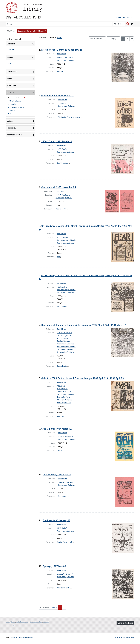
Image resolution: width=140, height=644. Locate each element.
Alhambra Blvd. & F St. (65, 58)
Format (10, 58)
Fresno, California (64, 397)
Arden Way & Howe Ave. (66, 574)
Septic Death (62, 366)
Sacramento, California (66, 60)
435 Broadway (13, 104)
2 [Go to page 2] (64, 607)
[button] (32, 31)
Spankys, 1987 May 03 (54, 566)
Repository (12, 128)
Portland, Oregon (63, 341)
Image (10, 63)
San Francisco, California (16, 107)
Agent (9, 78)
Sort (97, 39)
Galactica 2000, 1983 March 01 (57, 96)
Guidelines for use (22, 622)
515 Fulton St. (62, 389)
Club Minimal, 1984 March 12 (56, 429)
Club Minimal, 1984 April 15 (57, 475)
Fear (59, 257)
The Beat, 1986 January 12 (56, 520)
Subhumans (63, 496)
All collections (128, 17)
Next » (60, 38)
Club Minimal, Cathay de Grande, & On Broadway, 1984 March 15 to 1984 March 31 (84, 325)
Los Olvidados (62, 163)
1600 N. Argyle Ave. (64, 336)
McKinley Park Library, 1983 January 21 (62, 50)
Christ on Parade (63, 588)
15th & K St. (12, 110)
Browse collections (36, 622)
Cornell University (12, 8)
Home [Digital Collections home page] (8, 622)
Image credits (10, 626)
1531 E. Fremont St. (65, 392)
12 (113, 38)
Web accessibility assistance (125, 637)
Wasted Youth (61, 209)
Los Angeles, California (66, 352)
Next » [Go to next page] (54, 607)
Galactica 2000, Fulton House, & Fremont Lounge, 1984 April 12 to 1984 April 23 (82, 378)
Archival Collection (15, 135)
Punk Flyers (12, 49)
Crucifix (60, 71)
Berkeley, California (64, 403)
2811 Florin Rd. (63, 528)
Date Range (12, 72)
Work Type (11, 85)
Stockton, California (65, 400)
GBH (60, 450)
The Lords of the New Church (69, 117)
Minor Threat (62, 306)
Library (32, 8)
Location (11, 92)
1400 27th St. (62, 149)
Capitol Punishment (65, 542)
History (118, 17)
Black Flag (61, 417)
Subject (10, 121)
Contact (46, 622)
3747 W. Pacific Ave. (15, 101)
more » (10, 114)
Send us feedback (125, 623)
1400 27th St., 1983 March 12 (57, 141)
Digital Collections (23, 17)
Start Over (11, 31)
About (13, 622)
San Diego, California (65, 349)
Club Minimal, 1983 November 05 (58, 187)
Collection (11, 44)
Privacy (31, 637)
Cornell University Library (19, 637)
